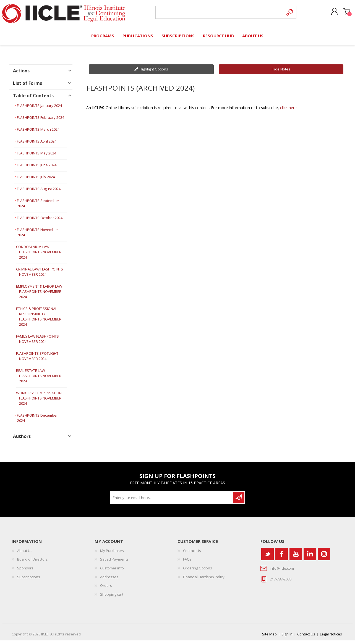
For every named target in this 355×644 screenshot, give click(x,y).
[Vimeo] (310, 558)
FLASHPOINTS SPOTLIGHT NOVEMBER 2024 (37, 360)
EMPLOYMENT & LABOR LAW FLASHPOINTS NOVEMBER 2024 (39, 295)
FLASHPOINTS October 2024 (40, 221)
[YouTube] (296, 558)
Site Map (269, 638)
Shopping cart (344, 14)
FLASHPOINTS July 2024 (36, 180)
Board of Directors (32, 563)
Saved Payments (114, 563)
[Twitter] (267, 558)
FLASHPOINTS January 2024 (39, 109)
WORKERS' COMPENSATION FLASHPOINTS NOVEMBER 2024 (39, 402)
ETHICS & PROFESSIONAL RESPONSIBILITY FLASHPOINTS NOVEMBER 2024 (39, 320)
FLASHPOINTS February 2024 (41, 121)
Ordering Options (198, 572)
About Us (25, 554)
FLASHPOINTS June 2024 (37, 169)
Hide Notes (281, 73)
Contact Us (192, 554)
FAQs (187, 563)
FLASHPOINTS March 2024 (38, 133)
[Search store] (219, 14)
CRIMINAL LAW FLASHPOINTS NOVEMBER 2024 (40, 275)
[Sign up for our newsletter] (172, 501)
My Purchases (112, 554)
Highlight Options (154, 73)
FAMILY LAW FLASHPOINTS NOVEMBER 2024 (37, 342)
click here (288, 111)
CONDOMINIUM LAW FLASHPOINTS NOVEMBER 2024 (39, 256)
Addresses (109, 580)
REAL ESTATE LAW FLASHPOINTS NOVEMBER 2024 (39, 379)
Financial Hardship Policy (204, 580)
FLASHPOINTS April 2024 (37, 145)
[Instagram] (324, 558)
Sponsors (25, 572)
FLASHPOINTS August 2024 (39, 192)
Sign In (287, 638)
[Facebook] (282, 558)
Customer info (112, 572)
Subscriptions (29, 580)
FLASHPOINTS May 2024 (36, 157)
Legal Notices (331, 638)
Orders (106, 589)
